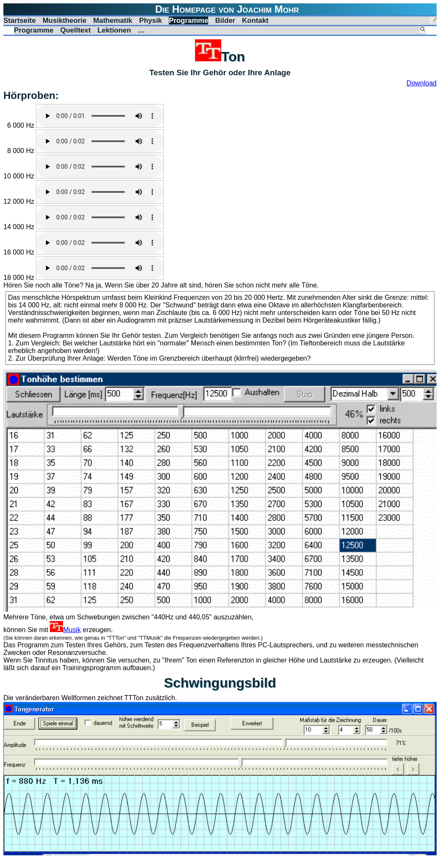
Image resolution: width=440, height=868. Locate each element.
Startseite (20, 21)
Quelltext (75, 30)
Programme (188, 21)
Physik (151, 21)
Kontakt (255, 21)
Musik (65, 630)
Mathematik (113, 21)
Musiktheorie (65, 21)
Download (422, 83)
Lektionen (114, 30)
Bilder (225, 21)
